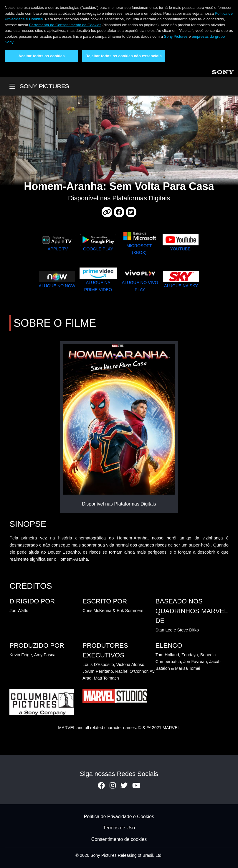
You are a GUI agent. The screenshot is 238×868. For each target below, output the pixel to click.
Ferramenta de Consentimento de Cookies (65, 25)
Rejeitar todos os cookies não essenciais (124, 56)
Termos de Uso (119, 828)
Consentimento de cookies (119, 839)
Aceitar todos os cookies (41, 56)
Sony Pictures (176, 36)
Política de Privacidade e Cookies (119, 817)
